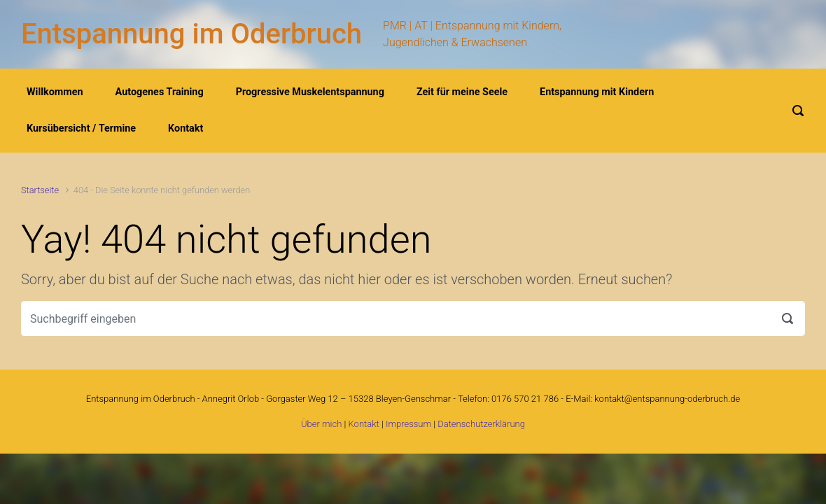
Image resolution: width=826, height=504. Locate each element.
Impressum (408, 424)
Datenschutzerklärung (481, 424)
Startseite (40, 190)
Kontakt (364, 424)
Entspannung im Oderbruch (191, 34)
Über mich (321, 424)
